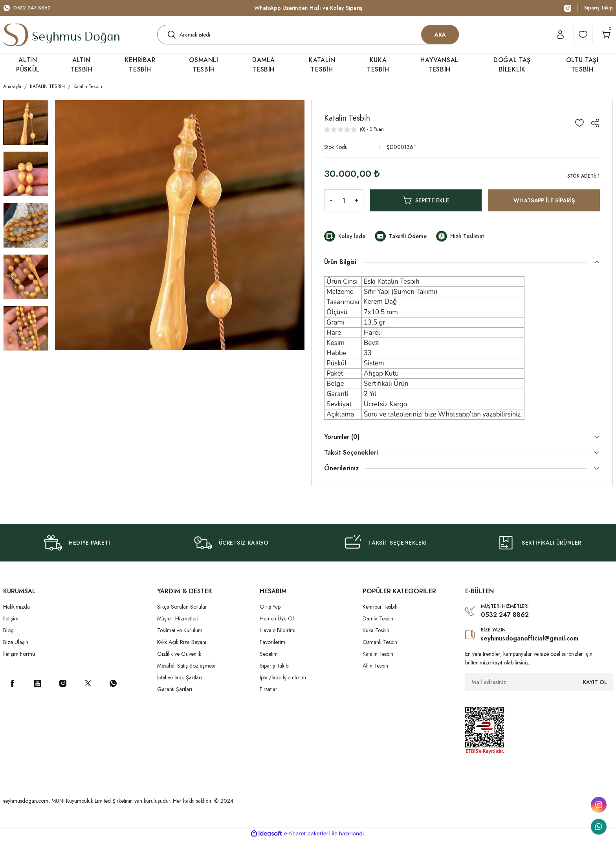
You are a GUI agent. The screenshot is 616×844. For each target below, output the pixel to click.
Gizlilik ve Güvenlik (179, 659)
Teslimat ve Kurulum (180, 635)
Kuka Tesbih (376, 635)
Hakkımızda (16, 611)
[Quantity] (344, 205)
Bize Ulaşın (16, 647)
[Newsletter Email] (539, 687)
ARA (440, 37)
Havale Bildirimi (278, 635)
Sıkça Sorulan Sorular (182, 611)
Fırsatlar (269, 694)
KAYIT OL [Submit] (595, 686)
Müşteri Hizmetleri (178, 623)
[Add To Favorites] (579, 128)
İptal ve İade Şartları (180, 682)
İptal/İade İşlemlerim (283, 682)
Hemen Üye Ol (277, 623)
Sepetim (269, 659)
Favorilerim (272, 647)
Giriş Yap (270, 611)
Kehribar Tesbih (380, 611)
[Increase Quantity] (358, 205)
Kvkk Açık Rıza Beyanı (182, 647)
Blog (8, 635)
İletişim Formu (19, 659)
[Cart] (603, 37)
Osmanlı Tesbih (380, 647)
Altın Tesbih (375, 670)
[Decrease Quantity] (330, 205)
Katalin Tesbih (378, 659)
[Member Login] (551, 37)
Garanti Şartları (175, 694)
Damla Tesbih (378, 623)
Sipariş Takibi (275, 670)
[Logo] (61, 37)
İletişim (11, 623)
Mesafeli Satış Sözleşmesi (186, 670)
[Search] (308, 37)
